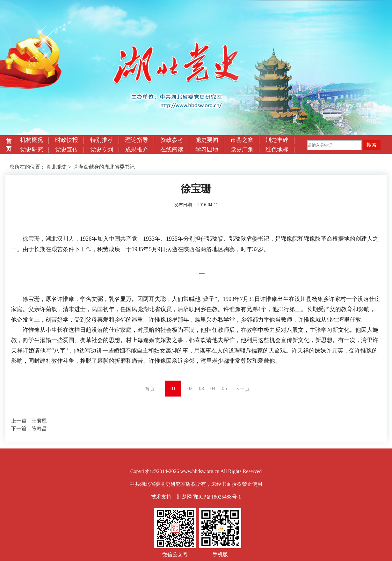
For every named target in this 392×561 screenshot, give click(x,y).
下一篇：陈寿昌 (29, 429)
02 (190, 388)
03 (201, 388)
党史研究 (32, 149)
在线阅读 (172, 149)
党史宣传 (67, 149)
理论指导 (137, 140)
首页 (9, 145)
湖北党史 (57, 167)
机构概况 (32, 140)
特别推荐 (102, 140)
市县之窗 (242, 140)
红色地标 (277, 149)
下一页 (242, 389)
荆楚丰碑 (277, 140)
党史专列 (102, 149)
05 (224, 388)
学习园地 (207, 149)
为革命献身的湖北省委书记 (104, 167)
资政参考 (172, 140)
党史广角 (242, 149)
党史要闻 (207, 140)
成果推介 (137, 149)
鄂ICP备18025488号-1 (217, 497)
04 (213, 388)
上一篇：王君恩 (29, 421)
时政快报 (67, 140)
